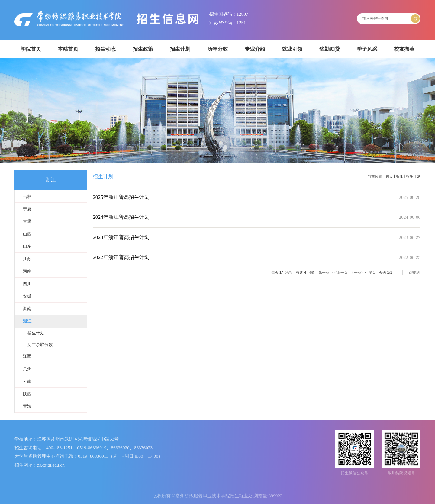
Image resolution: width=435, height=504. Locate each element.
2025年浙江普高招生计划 (121, 197)
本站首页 (68, 49)
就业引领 (292, 49)
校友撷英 (404, 49)
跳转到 (415, 273)
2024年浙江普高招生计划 (121, 217)
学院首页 (31, 49)
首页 (389, 176)
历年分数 (217, 49)
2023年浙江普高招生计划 (121, 237)
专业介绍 (255, 49)
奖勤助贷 (330, 49)
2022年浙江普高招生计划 (121, 257)
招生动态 (105, 49)
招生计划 (180, 49)
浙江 (399, 176)
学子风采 (367, 49)
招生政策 (143, 49)
